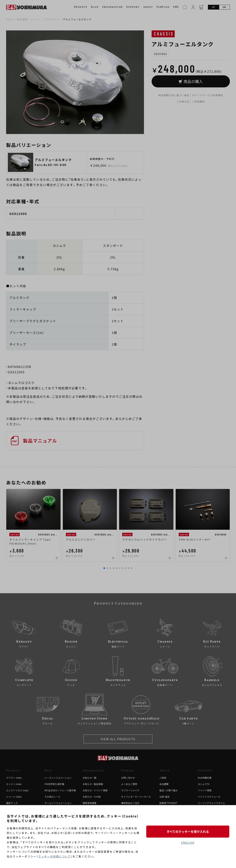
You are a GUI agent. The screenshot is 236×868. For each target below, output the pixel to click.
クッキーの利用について (55, 856)
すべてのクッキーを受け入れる (188, 831)
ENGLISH (188, 843)
